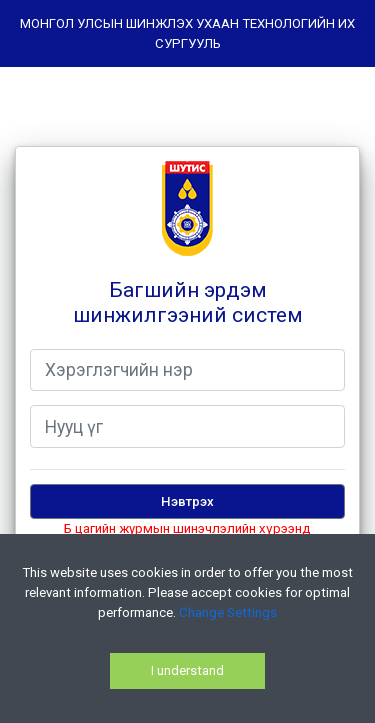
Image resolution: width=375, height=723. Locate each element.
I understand (187, 670)
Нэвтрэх (187, 501)
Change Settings (228, 612)
